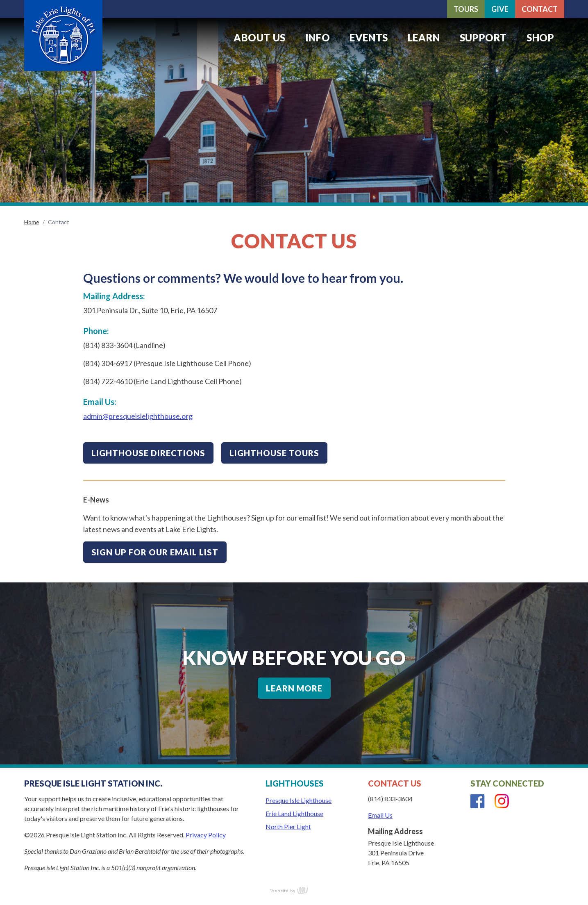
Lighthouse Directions (148, 453)
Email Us (380, 815)
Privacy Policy (206, 835)
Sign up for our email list (155, 552)
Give (500, 9)
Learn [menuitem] (424, 38)
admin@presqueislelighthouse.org (138, 416)
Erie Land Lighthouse (294, 813)
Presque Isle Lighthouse (299, 800)
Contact (540, 9)
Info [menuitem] (318, 38)
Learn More (294, 688)
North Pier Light (288, 827)
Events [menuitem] (369, 38)
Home (32, 222)
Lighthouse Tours (274, 453)
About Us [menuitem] (260, 38)
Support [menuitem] (483, 38)
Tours (466, 9)
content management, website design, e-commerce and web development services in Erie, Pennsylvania (294, 890)
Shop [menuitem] (540, 38)
